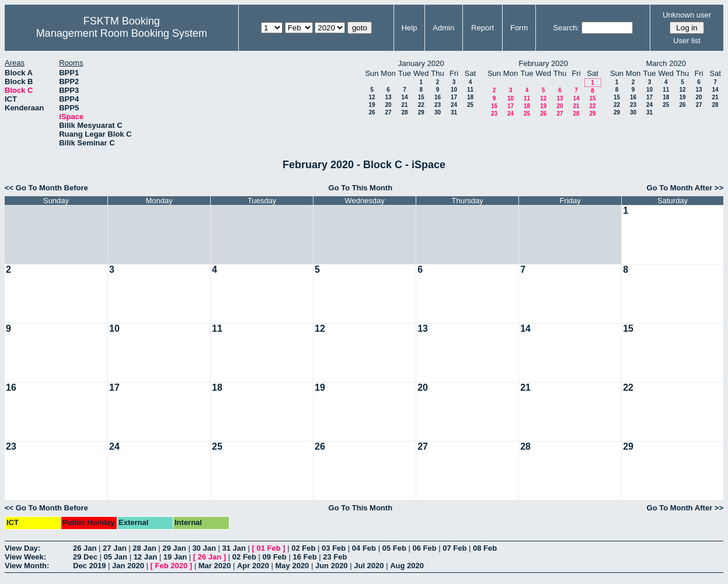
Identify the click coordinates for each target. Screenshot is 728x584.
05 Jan (116, 557)
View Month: (27, 566)
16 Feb (304, 557)
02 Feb (303, 548)
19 (372, 105)
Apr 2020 (253, 566)
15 (421, 97)
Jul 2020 (369, 566)
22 (421, 105)
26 (372, 112)
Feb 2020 (172, 566)
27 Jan (114, 548)
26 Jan (85, 548)
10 (454, 90)
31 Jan (234, 548)
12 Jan (145, 557)
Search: (566, 28)
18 (470, 97)
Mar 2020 (215, 566)
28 (404, 112)
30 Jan (204, 548)
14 (404, 97)
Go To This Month (361, 188)
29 (421, 112)
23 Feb (335, 557)
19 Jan (175, 557)
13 (388, 97)
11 (470, 90)
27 (388, 112)
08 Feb (485, 548)
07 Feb (454, 548)
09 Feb (275, 557)
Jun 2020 (332, 566)
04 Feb (364, 548)
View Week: (25, 557)
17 (454, 97)
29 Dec (85, 557)
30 (438, 112)
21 (404, 105)
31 (454, 112)
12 (372, 97)
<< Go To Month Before (46, 188)
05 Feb (394, 548)
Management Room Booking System (122, 33)
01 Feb (269, 548)
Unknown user (687, 15)
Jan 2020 (128, 566)
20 (388, 105)
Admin (443, 28)
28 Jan (144, 548)
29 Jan (174, 548)
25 (470, 105)
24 (454, 105)
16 (438, 97)
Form (519, 28)
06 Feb (424, 548)
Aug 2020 (407, 566)
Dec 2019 (89, 566)
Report (483, 28)
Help (410, 28)
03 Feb (334, 548)
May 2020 (292, 566)
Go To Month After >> (685, 188)
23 (438, 105)
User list (687, 41)
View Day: (22, 548)
